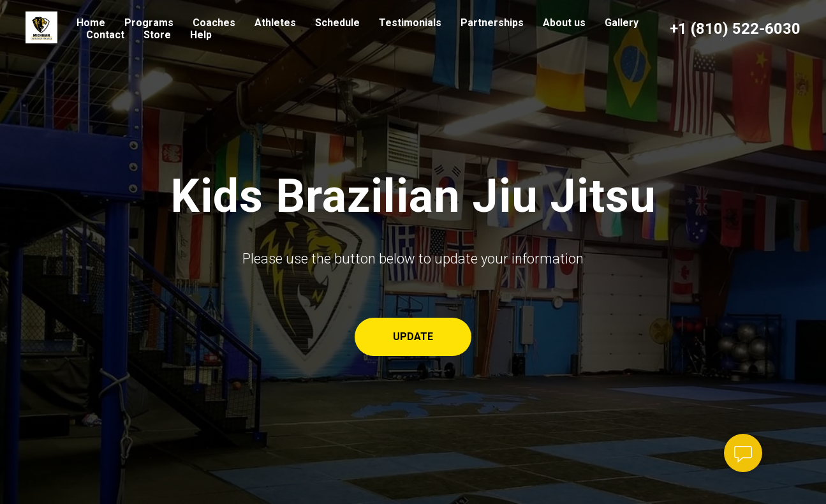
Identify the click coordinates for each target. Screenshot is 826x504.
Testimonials (410, 23)
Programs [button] (149, 23)
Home (91, 23)
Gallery (622, 23)
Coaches (214, 23)
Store (157, 35)
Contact (105, 35)
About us (564, 23)
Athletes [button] (275, 23)
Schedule (337, 23)
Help (201, 35)
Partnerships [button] (492, 23)
